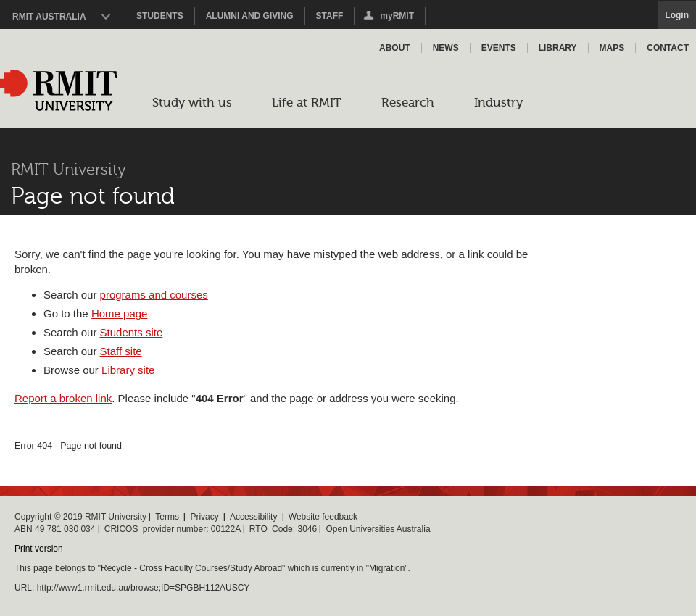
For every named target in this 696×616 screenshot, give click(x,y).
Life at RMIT (307, 103)
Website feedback (323, 517)
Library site (128, 370)
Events (499, 48)
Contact (668, 48)
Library (558, 48)
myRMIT (388, 18)
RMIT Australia (49, 17)
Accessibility (253, 517)
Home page (120, 313)
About (395, 48)
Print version (39, 549)
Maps (612, 48)
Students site (132, 332)
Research (408, 103)
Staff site (121, 351)
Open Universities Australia (378, 529)
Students (160, 16)
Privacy (204, 517)
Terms (167, 517)
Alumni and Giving (250, 16)
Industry (498, 103)
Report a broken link (63, 398)
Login (677, 15)
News (446, 48)
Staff (330, 16)
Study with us (192, 103)
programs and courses (154, 295)
